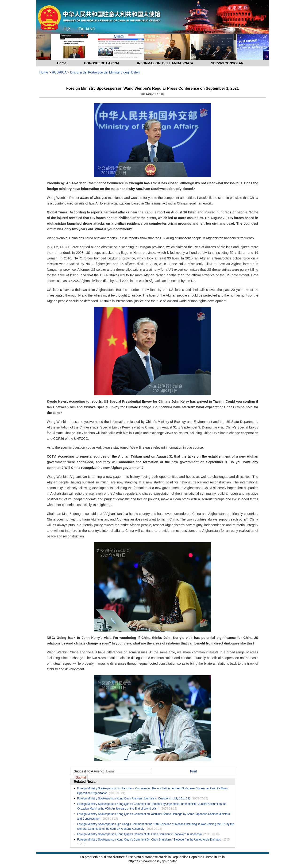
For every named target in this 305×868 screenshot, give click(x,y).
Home (62, 63)
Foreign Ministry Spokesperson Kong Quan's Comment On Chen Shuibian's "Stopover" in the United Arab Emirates (149, 840)
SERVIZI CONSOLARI (228, 63)
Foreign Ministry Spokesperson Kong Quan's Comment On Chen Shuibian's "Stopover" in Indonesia (140, 834)
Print (194, 771)
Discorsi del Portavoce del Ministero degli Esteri (105, 72)
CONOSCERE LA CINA (102, 63)
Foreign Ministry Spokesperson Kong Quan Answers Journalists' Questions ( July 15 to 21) (134, 799)
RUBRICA (59, 72)
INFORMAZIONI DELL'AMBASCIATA (165, 63)
